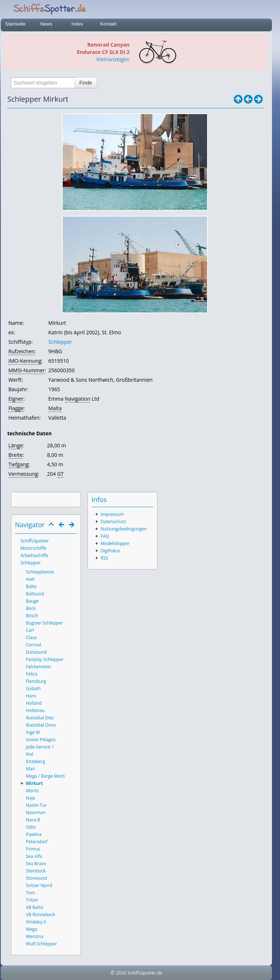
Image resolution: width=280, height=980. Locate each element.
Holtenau (35, 710)
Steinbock (36, 871)
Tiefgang (18, 464)
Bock (31, 608)
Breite (15, 455)
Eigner (16, 399)
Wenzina (35, 936)
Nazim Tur (36, 805)
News (46, 24)
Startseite (15, 24)
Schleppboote (40, 572)
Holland (34, 703)
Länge (15, 445)
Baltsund (35, 594)
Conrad (33, 645)
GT (61, 474)
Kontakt (108, 24)
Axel (30, 579)
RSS (104, 558)
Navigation (78, 399)
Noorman (36, 812)
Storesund (36, 878)
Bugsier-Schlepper (44, 623)
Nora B (33, 820)
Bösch (32, 616)
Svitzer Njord (39, 885)
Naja (30, 798)
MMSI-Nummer (27, 370)
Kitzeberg (36, 761)
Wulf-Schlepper (41, 944)
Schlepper (60, 342)
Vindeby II (36, 922)
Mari (30, 769)
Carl (30, 630)
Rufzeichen (22, 351)
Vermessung (23, 474)
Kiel (30, 754)
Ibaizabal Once (41, 725)
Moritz (32, 791)
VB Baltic (35, 907)
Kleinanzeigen (113, 59)
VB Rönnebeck (40, 915)
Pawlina (34, 834)
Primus (33, 849)
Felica (32, 674)
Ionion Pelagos (41, 740)
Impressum (112, 514)
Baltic (32, 586)
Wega (32, 929)
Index (77, 24)
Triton (32, 900)
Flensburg (36, 681)
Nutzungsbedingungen (124, 529)
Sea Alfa (34, 856)
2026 (121, 973)
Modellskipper (115, 543)
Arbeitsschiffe (34, 555)
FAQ (105, 536)
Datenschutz (113, 522)
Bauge (32, 601)
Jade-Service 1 (40, 747)
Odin (31, 827)
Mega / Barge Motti (45, 776)
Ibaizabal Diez (40, 718)
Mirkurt (34, 783)
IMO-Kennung (25, 361)
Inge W (33, 732)
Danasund (36, 652)
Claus (31, 637)
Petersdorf (37, 842)
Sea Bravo (36, 864)
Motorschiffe (33, 548)
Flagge (16, 408)
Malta (55, 408)
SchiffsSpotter (35, 541)
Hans (31, 696)
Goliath (33, 689)
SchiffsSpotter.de (145, 973)
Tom (30, 893)
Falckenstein (38, 667)
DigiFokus (110, 551)
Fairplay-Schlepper (45, 659)
